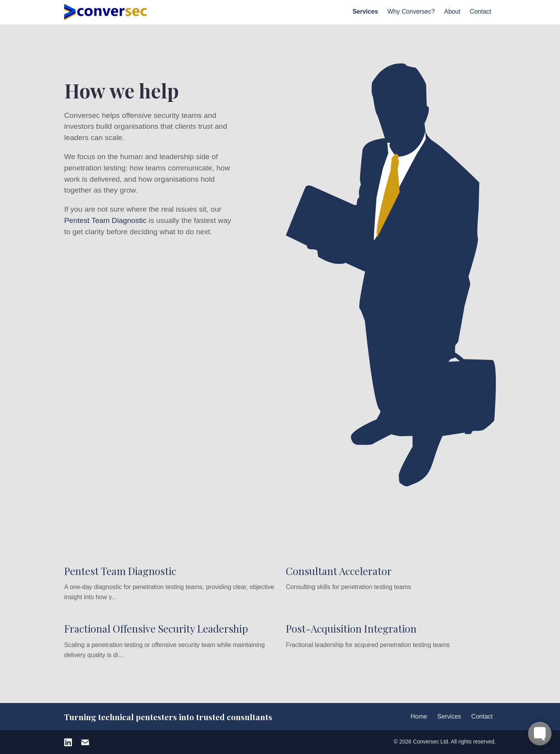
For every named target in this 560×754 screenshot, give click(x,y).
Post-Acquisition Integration (351, 629)
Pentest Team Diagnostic (105, 220)
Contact (480, 11)
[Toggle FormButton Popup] (540, 734)
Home (419, 716)
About (452, 11)
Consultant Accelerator (339, 571)
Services (365, 11)
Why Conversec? (411, 11)
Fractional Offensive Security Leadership (156, 629)
